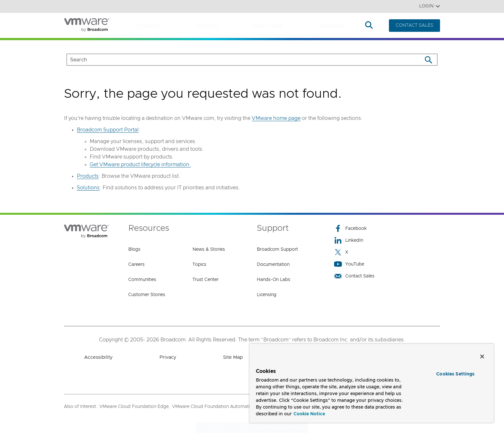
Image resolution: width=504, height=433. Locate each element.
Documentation (273, 265)
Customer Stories (147, 295)
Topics (199, 265)
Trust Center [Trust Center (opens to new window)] (206, 280)
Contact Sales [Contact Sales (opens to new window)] (354, 276)
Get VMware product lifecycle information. (140, 165)
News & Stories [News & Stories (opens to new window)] (209, 249)
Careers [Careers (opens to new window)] (136, 265)
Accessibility (98, 357)
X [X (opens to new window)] (341, 252)
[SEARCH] (238, 60)
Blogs (134, 249)
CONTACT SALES (414, 25)
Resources (331, 26)
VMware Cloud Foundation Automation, (214, 407)
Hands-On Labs (274, 280)
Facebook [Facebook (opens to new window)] (350, 228)
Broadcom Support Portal (108, 130)
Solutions (207, 26)
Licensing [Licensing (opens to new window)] (267, 295)
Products (148, 26)
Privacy (168, 357)
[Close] (482, 356)
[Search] (428, 60)
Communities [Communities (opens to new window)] (142, 280)
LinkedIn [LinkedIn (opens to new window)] (349, 240)
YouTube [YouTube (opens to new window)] (349, 264)
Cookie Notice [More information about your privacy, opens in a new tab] (309, 414)
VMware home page (276, 118)
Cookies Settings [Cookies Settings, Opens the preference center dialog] (455, 374)
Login (430, 6)
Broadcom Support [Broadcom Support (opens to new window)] (277, 249)
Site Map (233, 357)
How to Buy (268, 26)
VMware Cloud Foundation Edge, (135, 407)
